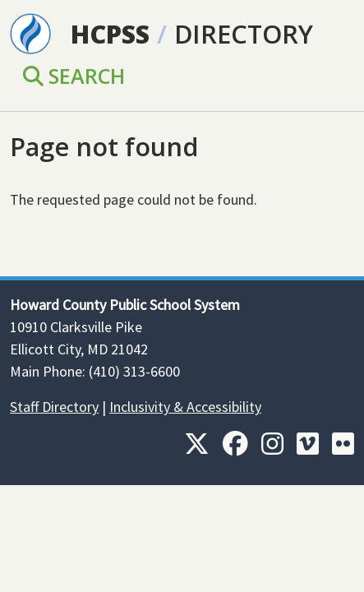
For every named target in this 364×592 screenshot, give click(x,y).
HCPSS (110, 34)
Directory (244, 34)
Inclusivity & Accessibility (185, 407)
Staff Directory (54, 407)
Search (74, 76)
